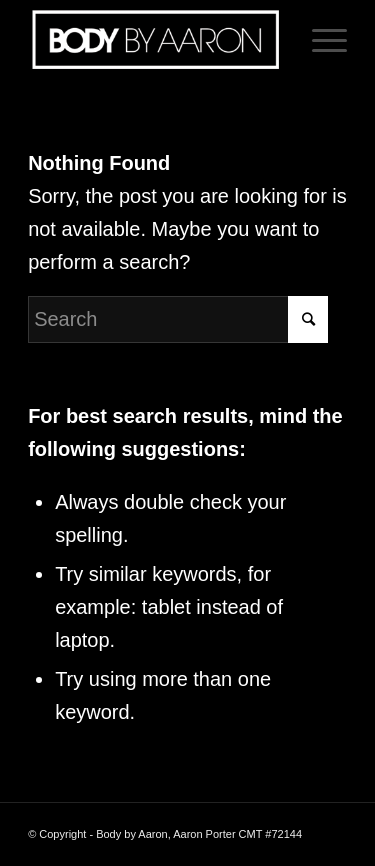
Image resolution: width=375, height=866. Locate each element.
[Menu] (319, 40)
